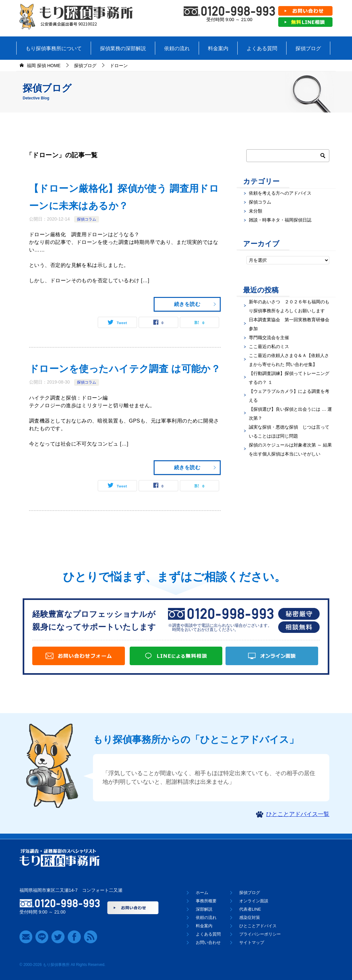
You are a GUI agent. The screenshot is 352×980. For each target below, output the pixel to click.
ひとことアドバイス (258, 926)
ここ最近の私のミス (269, 346)
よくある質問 (262, 48)
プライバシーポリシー (260, 934)
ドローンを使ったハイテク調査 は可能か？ (125, 369)
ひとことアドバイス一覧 (298, 814)
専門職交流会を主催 (269, 338)
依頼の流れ (177, 48)
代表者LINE (250, 909)
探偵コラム (87, 219)
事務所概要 (206, 901)
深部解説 (204, 909)
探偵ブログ (308, 48)
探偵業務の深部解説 (123, 48)
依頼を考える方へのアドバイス (280, 193)
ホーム (202, 893)
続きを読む (195, 304)
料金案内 (218, 48)
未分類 (256, 211)
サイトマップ (252, 942)
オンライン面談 (254, 901)
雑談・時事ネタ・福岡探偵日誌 (280, 220)
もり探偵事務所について (54, 48)
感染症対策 (250, 918)
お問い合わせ (208, 942)
